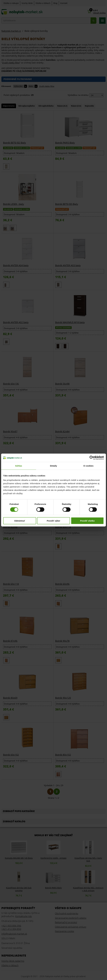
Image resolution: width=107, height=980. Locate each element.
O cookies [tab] (88, 466)
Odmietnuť (20, 521)
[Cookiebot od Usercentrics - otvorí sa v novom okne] (92, 458)
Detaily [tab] (53, 466)
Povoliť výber (53, 521)
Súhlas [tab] (19, 466)
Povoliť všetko (87, 521)
